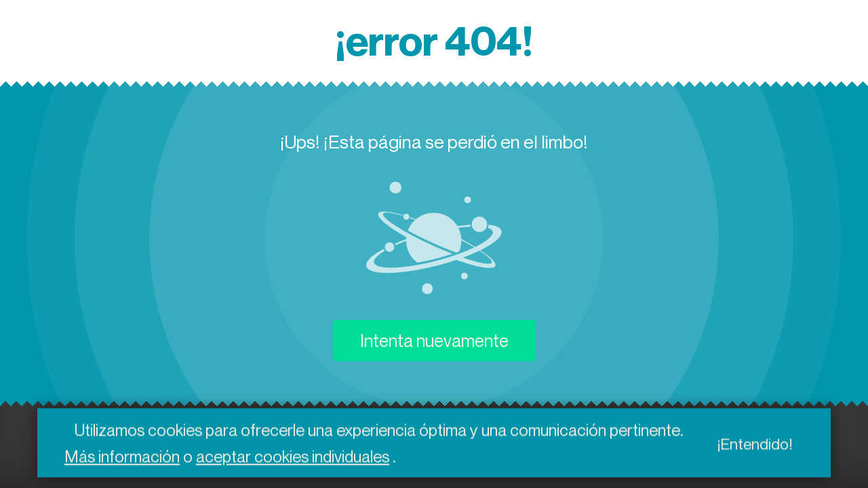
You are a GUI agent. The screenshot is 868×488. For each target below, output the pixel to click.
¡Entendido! (754, 446)
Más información (122, 458)
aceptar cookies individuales (293, 458)
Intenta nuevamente (434, 341)
